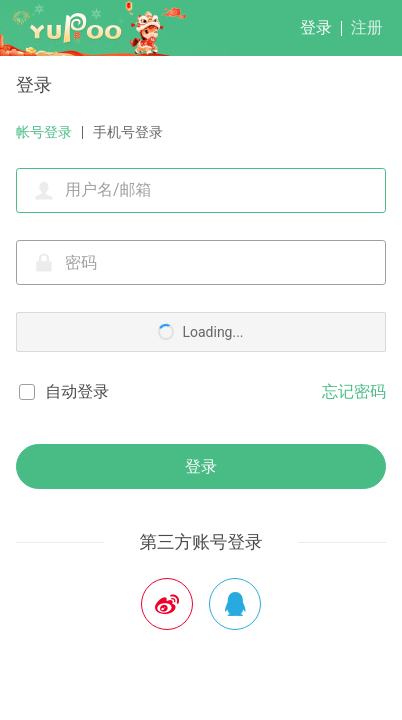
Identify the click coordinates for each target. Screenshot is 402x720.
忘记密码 (354, 391)
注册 (367, 27)
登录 (316, 27)
